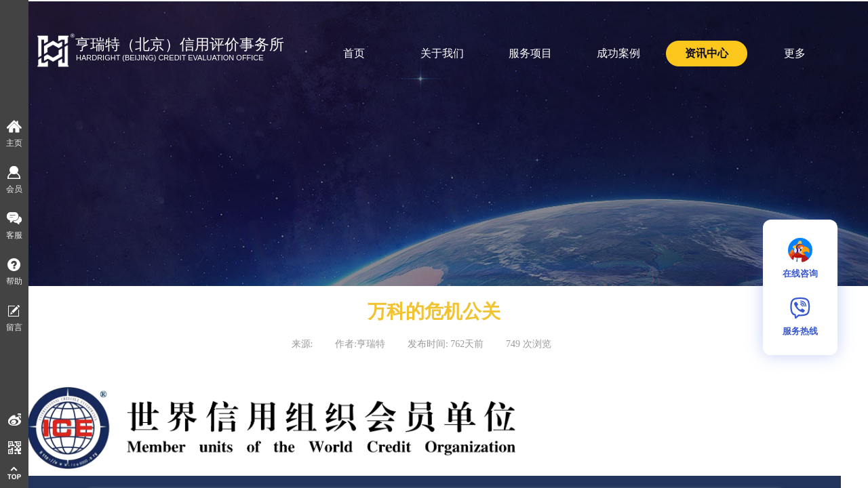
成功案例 (618, 53)
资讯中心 (707, 53)
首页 (354, 53)
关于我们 (442, 53)
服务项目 (530, 53)
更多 (795, 53)
